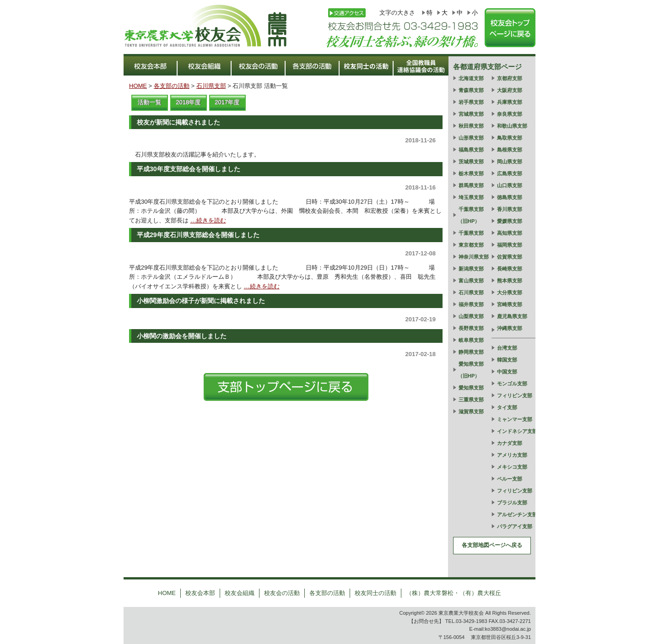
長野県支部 (471, 328)
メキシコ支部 (512, 467)
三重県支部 (471, 400)
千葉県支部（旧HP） (471, 215)
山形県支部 (471, 138)
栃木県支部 (471, 173)
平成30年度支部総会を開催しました (189, 169)
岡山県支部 (510, 162)
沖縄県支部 (510, 328)
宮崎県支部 (510, 304)
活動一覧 (150, 102)
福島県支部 (471, 150)
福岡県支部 (510, 245)
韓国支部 (507, 360)
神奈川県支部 (474, 257)
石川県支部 (211, 86)
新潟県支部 (471, 269)
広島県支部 (510, 173)
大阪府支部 (510, 90)
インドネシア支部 (517, 431)
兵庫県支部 (510, 102)
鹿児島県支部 (512, 316)
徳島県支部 (510, 197)
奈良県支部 (510, 114)
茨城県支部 (471, 162)
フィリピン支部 (515, 395)
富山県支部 (471, 281)
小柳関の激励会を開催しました (182, 336)
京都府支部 (510, 78)
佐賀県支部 (510, 257)
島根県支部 (510, 150)
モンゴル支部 (512, 384)
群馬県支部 (471, 185)
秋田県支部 (471, 126)
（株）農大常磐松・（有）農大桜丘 (454, 593)
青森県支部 (471, 90)
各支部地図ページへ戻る (492, 545)
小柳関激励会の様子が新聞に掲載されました (201, 301)
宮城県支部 (471, 114)
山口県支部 (510, 185)
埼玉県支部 (471, 197)
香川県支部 (510, 209)
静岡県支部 (471, 352)
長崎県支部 (510, 269)
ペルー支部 (510, 479)
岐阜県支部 (471, 340)
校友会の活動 (282, 593)
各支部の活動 (172, 86)
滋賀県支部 (471, 411)
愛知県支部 (471, 388)
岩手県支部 (471, 102)
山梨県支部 (471, 316)
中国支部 (507, 372)
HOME (138, 86)
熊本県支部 (510, 281)
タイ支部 (507, 407)
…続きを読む (208, 220)
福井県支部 (471, 304)
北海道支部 (471, 78)
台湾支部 (507, 348)
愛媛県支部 (510, 221)
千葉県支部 (471, 233)
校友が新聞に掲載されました (178, 122)
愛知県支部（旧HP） (471, 370)
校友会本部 (200, 593)
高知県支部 (510, 233)
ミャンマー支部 (515, 419)
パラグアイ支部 (515, 526)
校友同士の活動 (375, 593)
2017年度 (228, 102)
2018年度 (189, 102)
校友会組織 (240, 593)
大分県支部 (510, 292)
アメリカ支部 (512, 455)
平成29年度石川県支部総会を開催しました (198, 235)
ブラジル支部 (512, 503)
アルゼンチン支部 (517, 514)
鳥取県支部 (510, 138)
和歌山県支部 (512, 126)
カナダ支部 (510, 443)
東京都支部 (471, 245)
